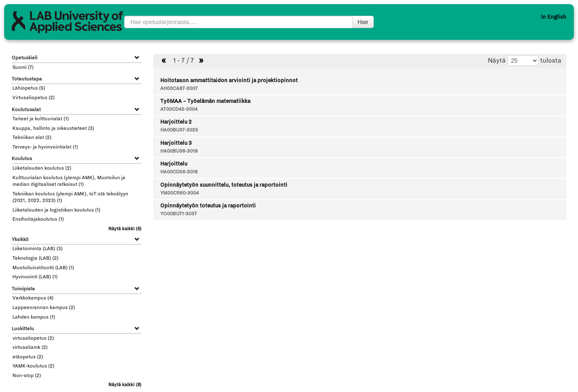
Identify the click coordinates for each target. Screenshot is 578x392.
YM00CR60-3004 (180, 193)
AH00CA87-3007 (179, 89)
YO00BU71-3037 (179, 214)
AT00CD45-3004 (179, 109)
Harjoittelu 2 (176, 122)
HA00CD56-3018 (179, 172)
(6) (125, 229)
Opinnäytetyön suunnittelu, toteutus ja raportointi (224, 185)
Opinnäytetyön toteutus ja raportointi (208, 206)
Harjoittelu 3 (176, 143)
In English (554, 17)
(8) (125, 385)
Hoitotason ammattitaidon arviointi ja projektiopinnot (229, 80)
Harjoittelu (174, 164)
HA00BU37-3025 (179, 130)
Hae (363, 22)
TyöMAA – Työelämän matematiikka (205, 101)
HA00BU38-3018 (179, 151)
